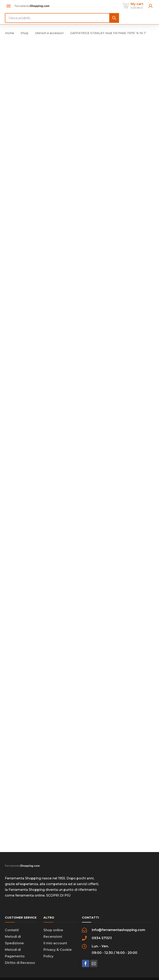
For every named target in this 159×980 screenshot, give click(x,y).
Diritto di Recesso (20, 947)
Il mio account (55, 928)
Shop (24, 33)
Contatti (12, 915)
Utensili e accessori (49, 33)
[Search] (114, 18)
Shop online (53, 915)
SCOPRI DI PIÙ (58, 880)
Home (10, 33)
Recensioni (53, 921)
